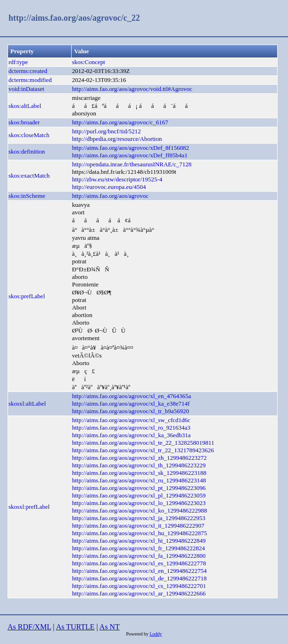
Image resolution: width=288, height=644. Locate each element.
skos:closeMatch (29, 135)
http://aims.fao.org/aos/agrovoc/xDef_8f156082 (131, 148)
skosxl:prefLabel (29, 507)
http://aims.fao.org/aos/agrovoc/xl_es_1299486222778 (139, 563)
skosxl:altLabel (27, 404)
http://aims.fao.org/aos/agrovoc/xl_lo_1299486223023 (139, 503)
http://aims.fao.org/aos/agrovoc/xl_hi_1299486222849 (139, 541)
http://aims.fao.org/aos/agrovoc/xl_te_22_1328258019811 (143, 443)
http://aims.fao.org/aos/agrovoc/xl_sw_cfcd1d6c (131, 420)
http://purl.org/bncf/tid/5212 (107, 131)
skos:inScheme (27, 196)
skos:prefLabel (27, 296)
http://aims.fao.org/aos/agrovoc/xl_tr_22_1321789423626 (143, 450)
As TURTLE (75, 627)
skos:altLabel (25, 106)
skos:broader (24, 122)
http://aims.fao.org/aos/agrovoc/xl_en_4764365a (132, 396)
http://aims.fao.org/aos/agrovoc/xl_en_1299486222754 (140, 571)
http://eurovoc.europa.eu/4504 (109, 187)
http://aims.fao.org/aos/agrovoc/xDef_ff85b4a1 (130, 155)
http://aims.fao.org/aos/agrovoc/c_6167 (120, 122)
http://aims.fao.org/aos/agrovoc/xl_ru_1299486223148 (139, 480)
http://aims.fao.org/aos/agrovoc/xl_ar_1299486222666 (139, 593)
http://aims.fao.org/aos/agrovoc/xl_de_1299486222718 (140, 578)
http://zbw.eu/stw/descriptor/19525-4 (117, 179)
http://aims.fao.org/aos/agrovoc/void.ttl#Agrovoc (132, 89)
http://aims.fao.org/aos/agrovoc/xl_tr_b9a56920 (131, 411)
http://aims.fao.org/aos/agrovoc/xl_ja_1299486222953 (139, 518)
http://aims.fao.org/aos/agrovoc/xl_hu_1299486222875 (140, 533)
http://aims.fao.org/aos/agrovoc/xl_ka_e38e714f (131, 404)
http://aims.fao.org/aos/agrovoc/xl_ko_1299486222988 (140, 510)
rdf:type (18, 62)
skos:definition (27, 151)
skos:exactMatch (29, 175)
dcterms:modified (30, 80)
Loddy (156, 634)
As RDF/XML (29, 627)
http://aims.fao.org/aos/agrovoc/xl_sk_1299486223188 (139, 473)
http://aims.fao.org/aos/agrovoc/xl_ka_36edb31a (132, 435)
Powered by (138, 634)
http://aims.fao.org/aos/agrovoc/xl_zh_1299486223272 (140, 458)
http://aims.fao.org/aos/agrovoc (110, 196)
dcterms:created (28, 71)
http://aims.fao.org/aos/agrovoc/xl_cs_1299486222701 (139, 586)
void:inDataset (26, 89)
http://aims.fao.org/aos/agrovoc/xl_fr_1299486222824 (139, 548)
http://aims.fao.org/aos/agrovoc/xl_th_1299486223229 (139, 465)
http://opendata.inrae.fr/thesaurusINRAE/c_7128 (132, 164)
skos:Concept (89, 62)
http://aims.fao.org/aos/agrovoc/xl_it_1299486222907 (138, 526)
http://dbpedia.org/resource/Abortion (117, 139)
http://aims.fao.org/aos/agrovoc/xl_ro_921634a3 (131, 428)
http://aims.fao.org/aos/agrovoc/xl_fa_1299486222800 (139, 556)
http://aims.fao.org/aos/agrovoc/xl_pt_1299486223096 (139, 488)
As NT (110, 627)
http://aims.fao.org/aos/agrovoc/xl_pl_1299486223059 (139, 495)
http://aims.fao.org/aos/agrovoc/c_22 (74, 18)
